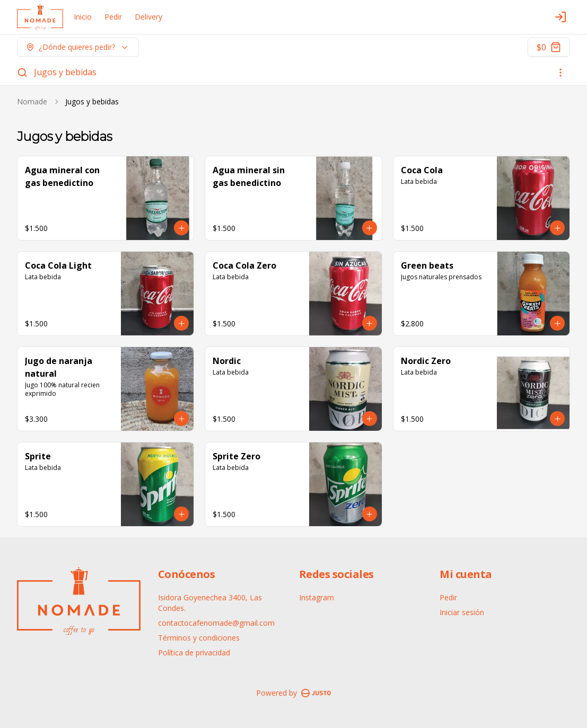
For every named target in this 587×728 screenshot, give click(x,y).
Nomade (32, 101)
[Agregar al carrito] (181, 228)
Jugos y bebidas (65, 72)
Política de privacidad (194, 652)
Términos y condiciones (199, 638)
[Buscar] (22, 73)
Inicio (83, 17)
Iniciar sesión (462, 612)
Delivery (148, 17)
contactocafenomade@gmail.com (216, 623)
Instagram (317, 597)
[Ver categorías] (560, 73)
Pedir (113, 17)
